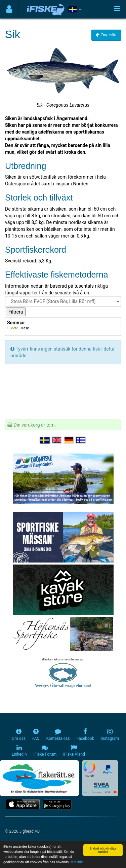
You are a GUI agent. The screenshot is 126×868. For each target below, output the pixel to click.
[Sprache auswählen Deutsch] (69, 440)
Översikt (106, 35)
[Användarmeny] (9, 9)
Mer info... (78, 862)
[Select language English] (57, 440)
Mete (14, 328)
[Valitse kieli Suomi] (81, 440)
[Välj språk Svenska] (45, 440)
